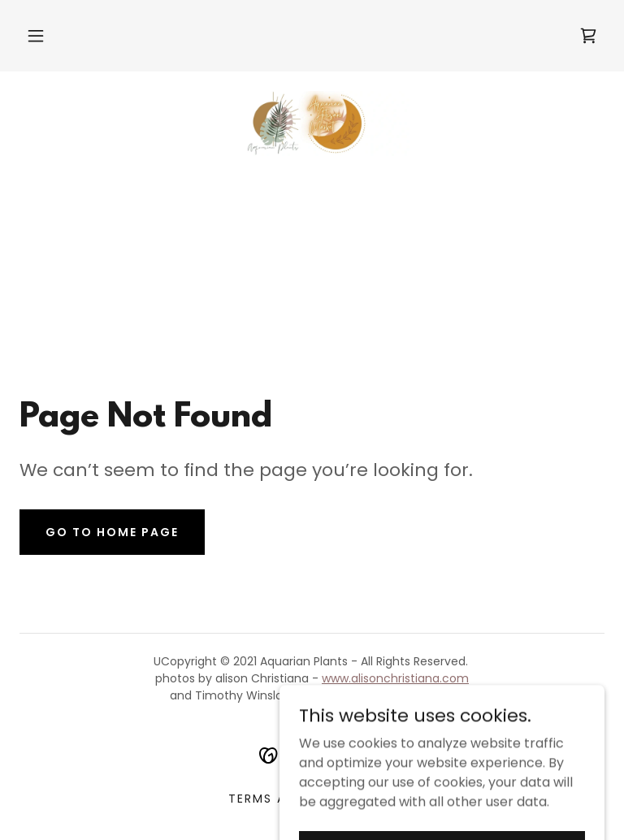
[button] (36, 36)
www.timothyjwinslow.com (379, 695)
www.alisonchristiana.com (395, 678)
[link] (588, 36)
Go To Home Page (112, 532)
